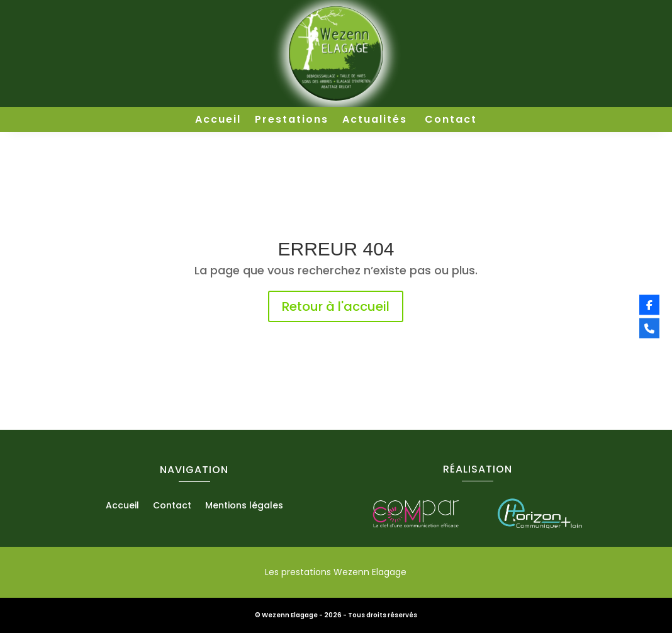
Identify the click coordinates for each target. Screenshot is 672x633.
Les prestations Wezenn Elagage (336, 572)
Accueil (218, 121)
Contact (451, 121)
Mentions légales (244, 506)
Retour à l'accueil (336, 306)
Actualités (377, 121)
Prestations (292, 121)
